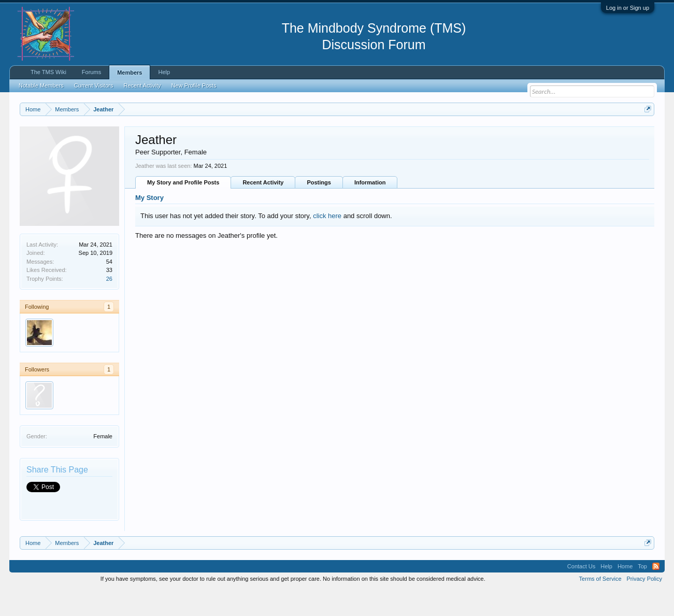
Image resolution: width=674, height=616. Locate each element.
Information (370, 209)
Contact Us (581, 592)
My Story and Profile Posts (183, 209)
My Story (149, 224)
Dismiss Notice (646, 133)
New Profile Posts (194, 85)
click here (327, 242)
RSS (656, 592)
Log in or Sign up (628, 8)
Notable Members (41, 85)
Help (164, 72)
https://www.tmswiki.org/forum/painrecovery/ (494, 134)
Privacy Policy (644, 605)
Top (642, 592)
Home (625, 592)
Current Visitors (94, 85)
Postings (319, 209)
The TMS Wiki (48, 72)
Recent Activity (263, 209)
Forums (91, 72)
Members (130, 73)
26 (109, 305)
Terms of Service (600, 605)
